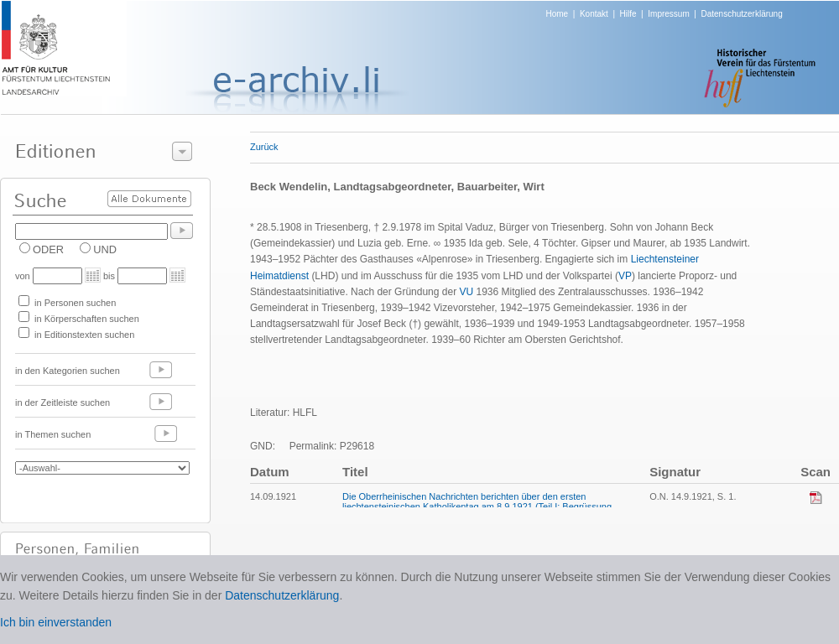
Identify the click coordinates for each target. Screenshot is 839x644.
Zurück (264, 147)
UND (105, 249)
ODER (48, 249)
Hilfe (628, 14)
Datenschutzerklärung (741, 14)
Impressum (668, 14)
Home (558, 14)
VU (466, 292)
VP (625, 276)
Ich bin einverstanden (56, 622)
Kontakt (594, 14)
